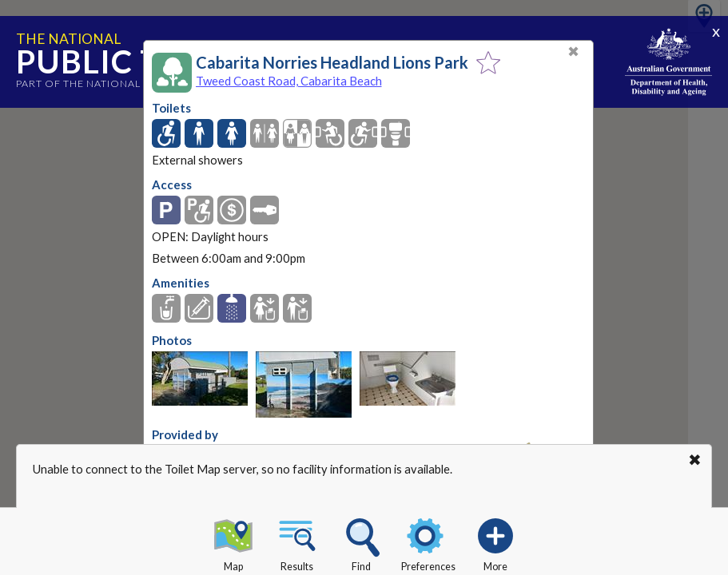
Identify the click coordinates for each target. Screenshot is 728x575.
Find (361, 542)
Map (233, 542)
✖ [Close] (573, 52)
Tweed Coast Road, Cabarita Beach (289, 81)
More (495, 542)
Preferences (428, 542)
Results (297, 542)
